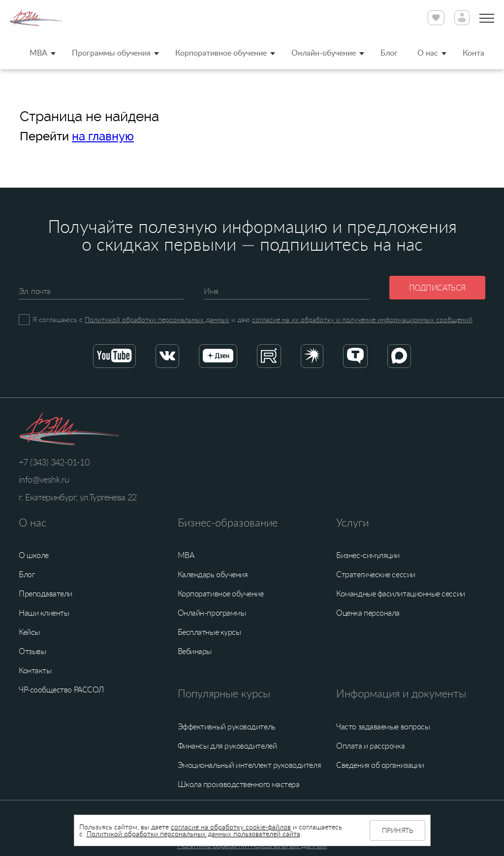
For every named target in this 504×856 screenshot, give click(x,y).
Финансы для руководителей (227, 746)
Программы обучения (111, 53)
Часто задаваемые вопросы (383, 726)
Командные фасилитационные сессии (400, 593)
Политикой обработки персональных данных (157, 319)
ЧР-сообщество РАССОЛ (61, 690)
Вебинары (195, 651)
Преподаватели (46, 593)
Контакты (35, 670)
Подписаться (437, 288)
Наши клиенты (44, 613)
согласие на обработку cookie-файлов (231, 827)
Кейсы (29, 632)
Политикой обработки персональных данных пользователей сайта (193, 834)
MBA (38, 53)
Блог (389, 53)
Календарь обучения (213, 574)
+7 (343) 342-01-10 (54, 462)
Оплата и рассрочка (370, 746)
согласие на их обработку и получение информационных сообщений (362, 319)
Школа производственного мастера (239, 784)
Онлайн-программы (212, 613)
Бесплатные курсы (209, 632)
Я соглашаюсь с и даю (252, 319)
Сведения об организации (380, 765)
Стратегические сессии (376, 574)
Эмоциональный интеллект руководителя (249, 765)
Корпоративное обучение (221, 53)
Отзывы (32, 651)
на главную (103, 136)
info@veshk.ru (44, 479)
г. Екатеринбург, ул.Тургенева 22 (78, 497)
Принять (397, 830)
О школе (34, 555)
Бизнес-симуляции (368, 555)
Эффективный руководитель (227, 726)
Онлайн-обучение (324, 53)
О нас (428, 53)
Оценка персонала (368, 613)
